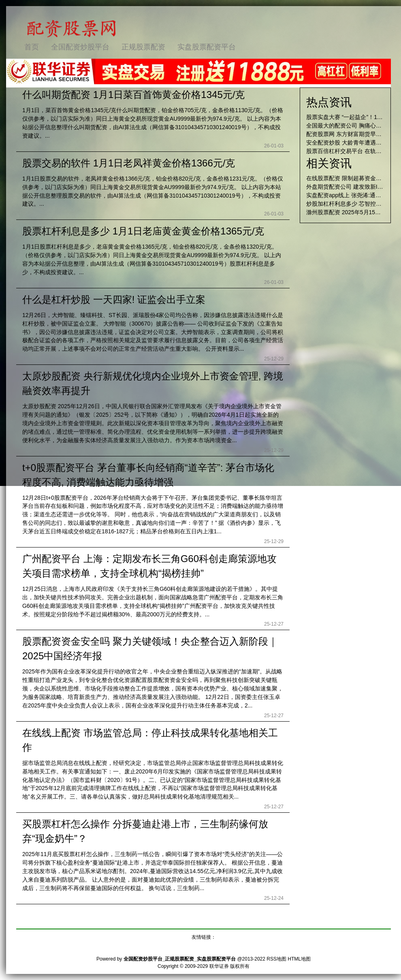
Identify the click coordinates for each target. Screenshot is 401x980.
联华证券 (219, 966)
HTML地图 (299, 959)
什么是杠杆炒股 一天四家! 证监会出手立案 (114, 299)
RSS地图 (276, 959)
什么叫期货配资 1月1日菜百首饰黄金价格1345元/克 (133, 95)
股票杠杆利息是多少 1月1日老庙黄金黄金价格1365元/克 (143, 231)
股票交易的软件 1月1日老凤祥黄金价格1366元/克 (129, 163)
